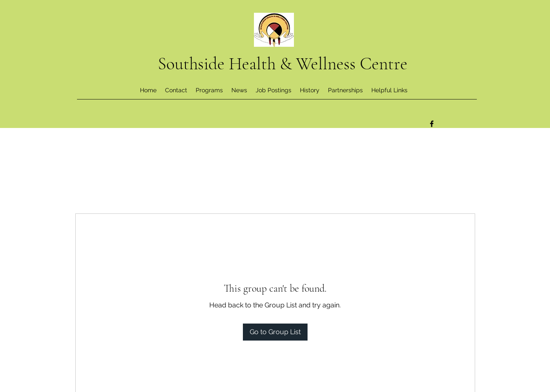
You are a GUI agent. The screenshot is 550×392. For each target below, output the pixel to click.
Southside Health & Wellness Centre (283, 64)
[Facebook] (432, 124)
